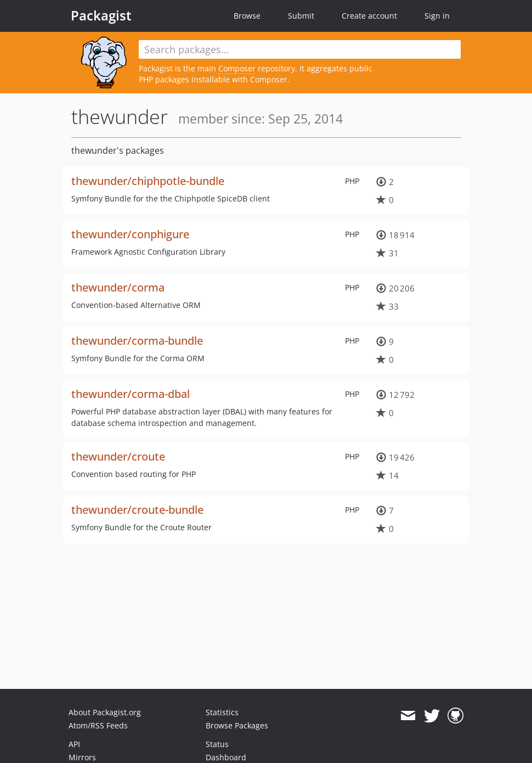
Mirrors (82, 757)
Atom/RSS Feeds (98, 725)
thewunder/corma (118, 287)
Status (217, 744)
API (74, 744)
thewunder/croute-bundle (137, 510)
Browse (247, 16)
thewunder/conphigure (130, 234)
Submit (301, 16)
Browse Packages (237, 725)
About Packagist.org (105, 712)
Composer (237, 68)
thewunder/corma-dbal (131, 394)
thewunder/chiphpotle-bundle (148, 181)
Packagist (101, 15)
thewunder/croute (118, 456)
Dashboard (226, 757)
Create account (369, 16)
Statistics (222, 712)
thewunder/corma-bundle (137, 341)
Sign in (437, 16)
